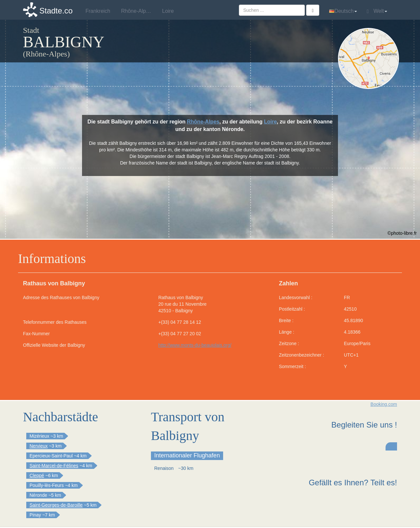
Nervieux (39, 446)
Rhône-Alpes (203, 122)
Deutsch (343, 11)
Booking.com (384, 404)
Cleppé (37, 475)
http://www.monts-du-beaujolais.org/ (195, 345)
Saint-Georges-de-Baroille (56, 505)
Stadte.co (56, 11)
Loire (270, 122)
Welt (377, 11)
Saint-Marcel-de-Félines (54, 466)
